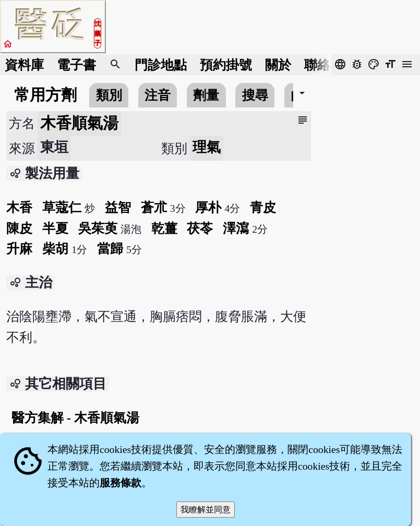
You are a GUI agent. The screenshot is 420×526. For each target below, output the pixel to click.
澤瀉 (236, 228)
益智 (118, 207)
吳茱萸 (98, 228)
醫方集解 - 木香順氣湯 (76, 418)
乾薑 (164, 228)
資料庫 (24, 65)
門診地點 (161, 65)
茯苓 (200, 228)
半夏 (55, 228)
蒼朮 (154, 207)
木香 (19, 207)
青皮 (263, 207)
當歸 (110, 249)
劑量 (206, 95)
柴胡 (55, 249)
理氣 (207, 147)
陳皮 (19, 228)
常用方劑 (45, 95)
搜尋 (255, 95)
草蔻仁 (62, 207)
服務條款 (121, 483)
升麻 (19, 249)
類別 (109, 95)
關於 (278, 65)
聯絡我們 (330, 65)
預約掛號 (226, 65)
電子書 (76, 65)
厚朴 (208, 207)
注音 (158, 95)
